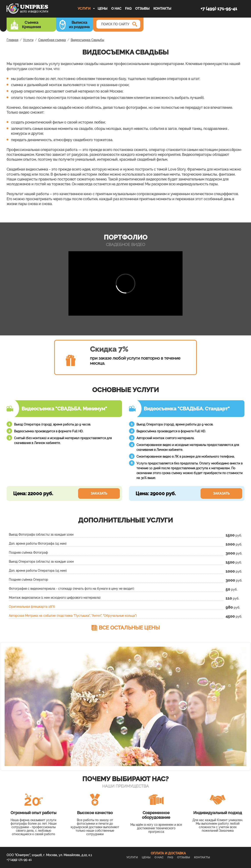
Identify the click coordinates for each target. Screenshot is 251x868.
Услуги (84, 9)
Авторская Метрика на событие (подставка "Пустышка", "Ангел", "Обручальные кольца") (73, 616)
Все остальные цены (129, 628)
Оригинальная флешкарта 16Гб (32, 607)
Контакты (162, 9)
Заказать (99, 493)
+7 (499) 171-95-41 (219, 9)
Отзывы (142, 9)
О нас (116, 9)
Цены (102, 9)
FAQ (128, 9)
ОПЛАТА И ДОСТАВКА (168, 853)
